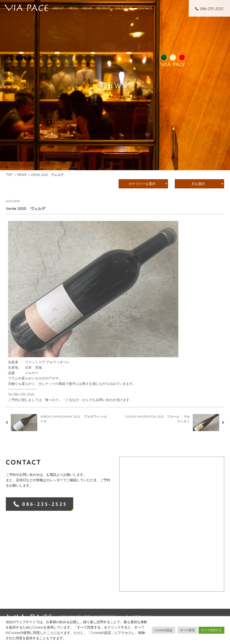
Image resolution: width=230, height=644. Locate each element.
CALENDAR (123, 8)
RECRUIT (103, 8)
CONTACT (145, 8)
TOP (9, 175)
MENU (73, 8)
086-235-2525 (209, 9)
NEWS (87, 8)
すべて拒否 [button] (187, 630)
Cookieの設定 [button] (164, 630)
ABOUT (58, 8)
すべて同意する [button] (211, 630)
